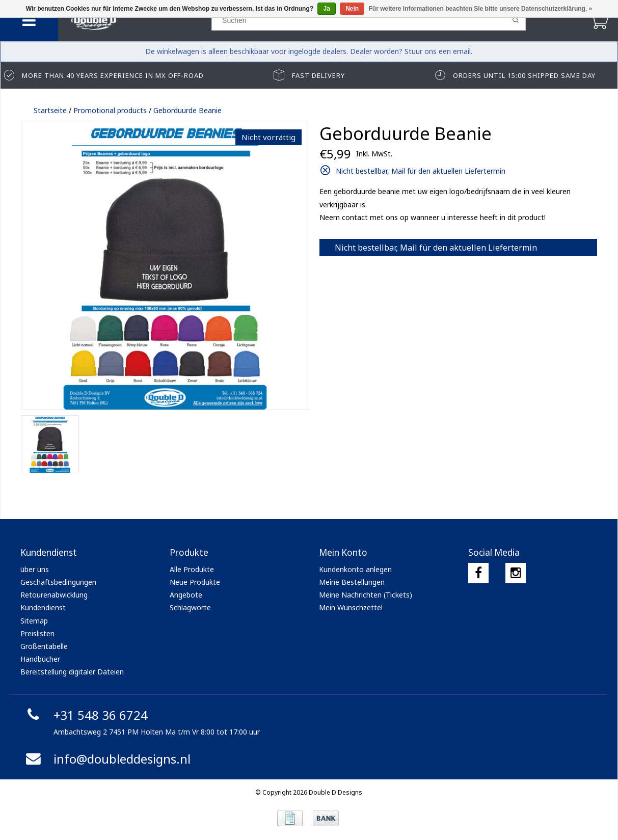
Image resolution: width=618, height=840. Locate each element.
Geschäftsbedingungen (58, 582)
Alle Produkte (192, 569)
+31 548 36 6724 (85, 715)
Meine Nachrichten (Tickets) (366, 595)
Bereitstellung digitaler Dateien (72, 672)
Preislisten (37, 633)
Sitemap (34, 621)
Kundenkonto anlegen (355, 569)
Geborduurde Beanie (187, 110)
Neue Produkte (195, 582)
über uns (35, 569)
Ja (326, 9)
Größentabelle (44, 646)
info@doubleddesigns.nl (107, 759)
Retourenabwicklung (54, 595)
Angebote (186, 595)
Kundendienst (43, 607)
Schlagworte (190, 607)
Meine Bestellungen (352, 582)
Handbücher (40, 659)
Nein (352, 9)
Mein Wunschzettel (351, 607)
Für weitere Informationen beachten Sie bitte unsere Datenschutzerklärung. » (481, 9)
